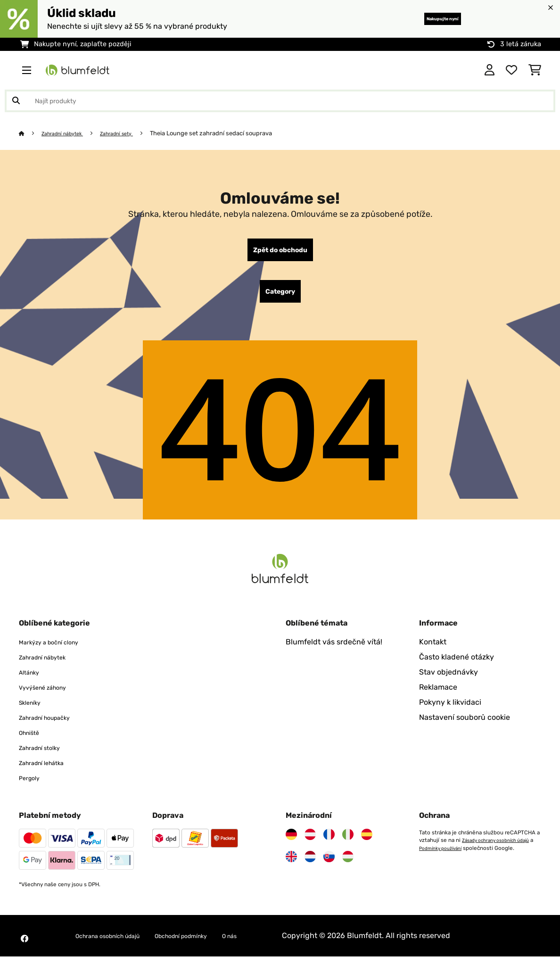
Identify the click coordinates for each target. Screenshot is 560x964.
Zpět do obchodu (280, 252)
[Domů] (31, 133)
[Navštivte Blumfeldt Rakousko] (310, 842)
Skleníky (33, 710)
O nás (273, 943)
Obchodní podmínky (213, 943)
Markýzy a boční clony (58, 649)
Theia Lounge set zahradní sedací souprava (230, 133)
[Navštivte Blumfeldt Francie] (329, 842)
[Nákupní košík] (535, 70)
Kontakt (433, 649)
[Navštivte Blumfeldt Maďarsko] (348, 864)
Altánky (32, 680)
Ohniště (33, 740)
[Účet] (490, 70)
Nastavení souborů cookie (465, 725)
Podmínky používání (445, 863)
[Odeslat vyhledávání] (16, 101)
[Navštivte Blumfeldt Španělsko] (367, 842)
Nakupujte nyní (428, 19)
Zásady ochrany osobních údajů (459, 855)
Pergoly (32, 785)
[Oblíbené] (511, 70)
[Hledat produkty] (280, 101)
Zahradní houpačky (53, 725)
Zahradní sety (132, 133)
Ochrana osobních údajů (119, 943)
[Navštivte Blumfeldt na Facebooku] (25, 946)
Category (280, 297)
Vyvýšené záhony (50, 695)
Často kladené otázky (457, 664)
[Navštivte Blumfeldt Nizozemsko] (310, 864)
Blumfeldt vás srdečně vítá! (334, 649)
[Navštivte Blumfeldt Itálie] (348, 842)
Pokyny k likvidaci (450, 710)
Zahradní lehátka (49, 770)
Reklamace (438, 695)
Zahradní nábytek (69, 133)
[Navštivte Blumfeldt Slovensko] (329, 864)
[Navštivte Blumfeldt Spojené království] (291, 864)
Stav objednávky (449, 680)
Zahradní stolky (46, 755)
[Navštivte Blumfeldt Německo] (291, 842)
